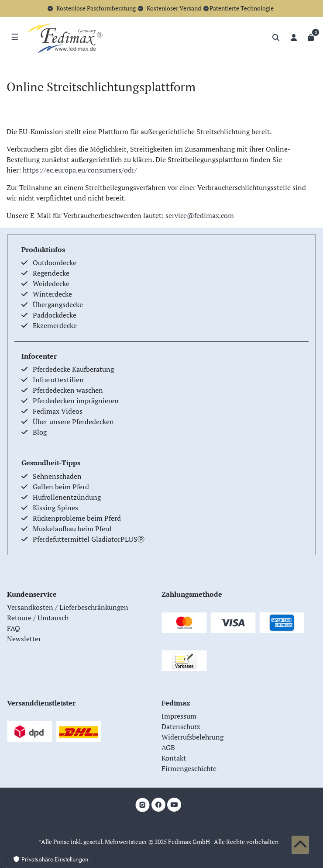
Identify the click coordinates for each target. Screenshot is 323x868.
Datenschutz (181, 726)
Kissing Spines (55, 508)
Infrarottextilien (58, 380)
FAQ (14, 628)
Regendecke (51, 273)
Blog (40, 432)
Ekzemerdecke (55, 325)
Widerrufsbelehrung (192, 737)
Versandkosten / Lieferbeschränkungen (68, 607)
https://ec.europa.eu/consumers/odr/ (80, 170)
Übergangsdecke (58, 304)
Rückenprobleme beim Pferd (77, 518)
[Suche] (276, 38)
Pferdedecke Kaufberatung (73, 369)
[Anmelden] (294, 38)
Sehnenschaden (57, 476)
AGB (168, 747)
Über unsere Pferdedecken (73, 422)
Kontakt (174, 758)
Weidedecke (51, 284)
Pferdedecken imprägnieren (76, 401)
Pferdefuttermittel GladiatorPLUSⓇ (89, 539)
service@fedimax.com (200, 215)
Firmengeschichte (189, 768)
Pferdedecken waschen (68, 390)
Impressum (179, 716)
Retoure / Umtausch (38, 618)
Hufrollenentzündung (67, 497)
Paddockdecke (55, 315)
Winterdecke (52, 294)
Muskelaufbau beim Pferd (72, 529)
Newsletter (24, 639)
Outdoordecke (55, 263)
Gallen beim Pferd (61, 487)
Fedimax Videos (58, 411)
